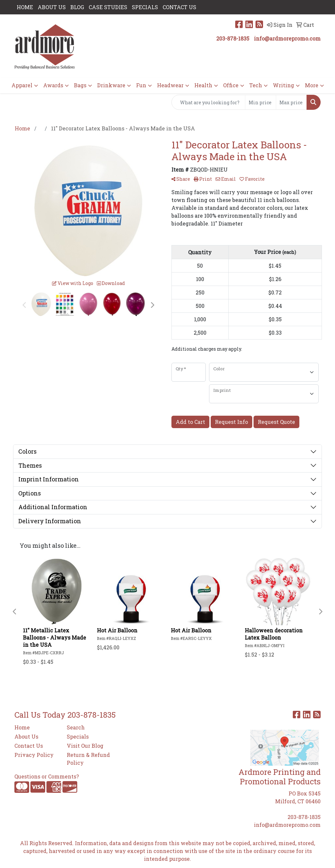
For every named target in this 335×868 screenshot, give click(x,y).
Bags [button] (80, 85)
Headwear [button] (170, 85)
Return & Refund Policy (88, 759)
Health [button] (203, 85)
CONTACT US (179, 7)
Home (22, 727)
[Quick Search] (208, 102)
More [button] (312, 85)
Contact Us (29, 746)
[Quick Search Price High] (291, 102)
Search (76, 727)
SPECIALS (145, 7)
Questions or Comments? (47, 776)
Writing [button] (283, 85)
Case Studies (108, 7)
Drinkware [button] (111, 85)
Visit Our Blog (85, 746)
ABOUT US (52, 7)
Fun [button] (141, 85)
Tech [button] (256, 85)
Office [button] (231, 85)
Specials (78, 736)
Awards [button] (53, 85)
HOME (25, 7)
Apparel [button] (22, 85)
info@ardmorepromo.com (287, 38)
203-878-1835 (233, 38)
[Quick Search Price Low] (261, 102)
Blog (77, 7)
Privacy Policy (34, 755)
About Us (26, 736)
